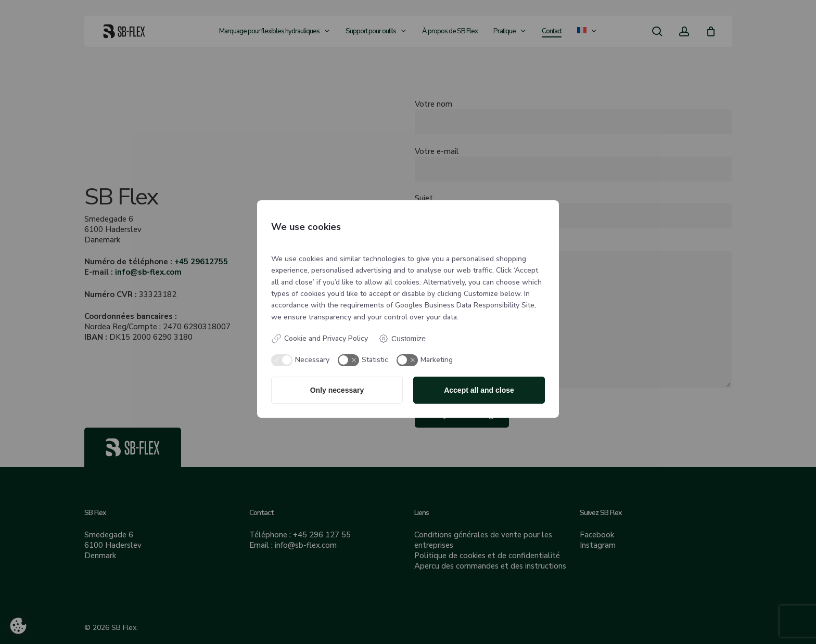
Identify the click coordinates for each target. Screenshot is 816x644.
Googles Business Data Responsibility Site (465, 305)
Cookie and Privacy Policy (320, 339)
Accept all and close (479, 390)
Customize (402, 339)
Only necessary (337, 390)
